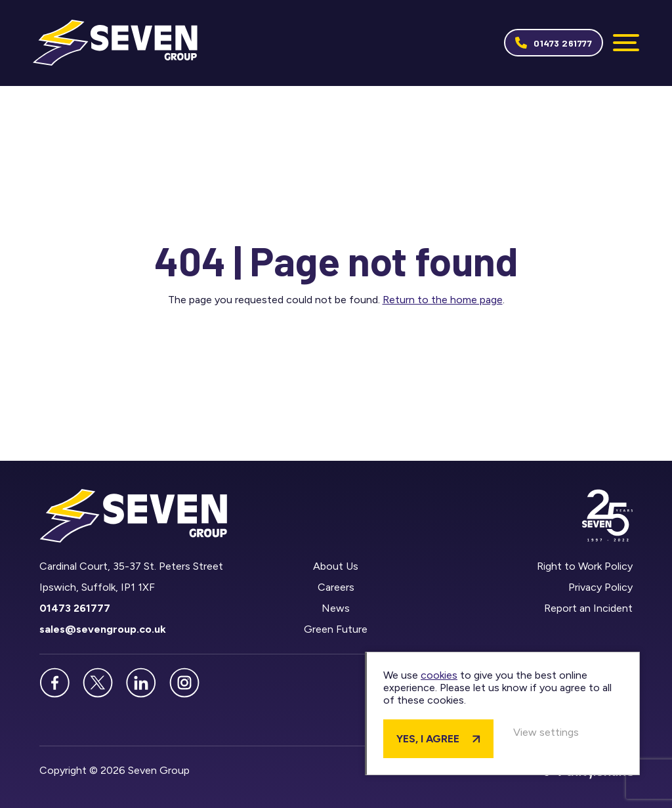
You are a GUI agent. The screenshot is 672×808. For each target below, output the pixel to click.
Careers (336, 588)
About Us (336, 567)
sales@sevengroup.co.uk (103, 630)
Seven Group (116, 43)
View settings (555, 732)
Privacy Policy (600, 588)
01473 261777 (563, 43)
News (336, 609)
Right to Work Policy (585, 567)
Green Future (336, 630)
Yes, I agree (437, 739)
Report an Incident (588, 609)
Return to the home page (443, 300)
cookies (448, 675)
